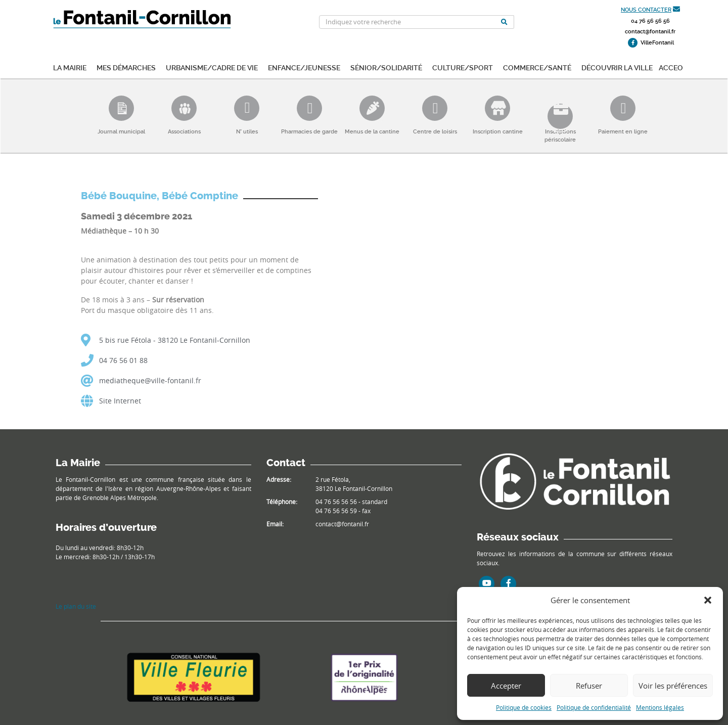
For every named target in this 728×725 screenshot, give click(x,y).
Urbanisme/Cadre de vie (212, 67)
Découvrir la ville (617, 67)
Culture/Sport (463, 67)
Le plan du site (76, 606)
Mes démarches (126, 67)
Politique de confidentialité (594, 707)
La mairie (70, 67)
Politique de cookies (524, 707)
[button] (708, 600)
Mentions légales (660, 707)
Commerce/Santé (537, 67)
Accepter (506, 686)
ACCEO (671, 67)
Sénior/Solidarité (386, 67)
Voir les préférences (673, 686)
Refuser (589, 686)
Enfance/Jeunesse (304, 67)
